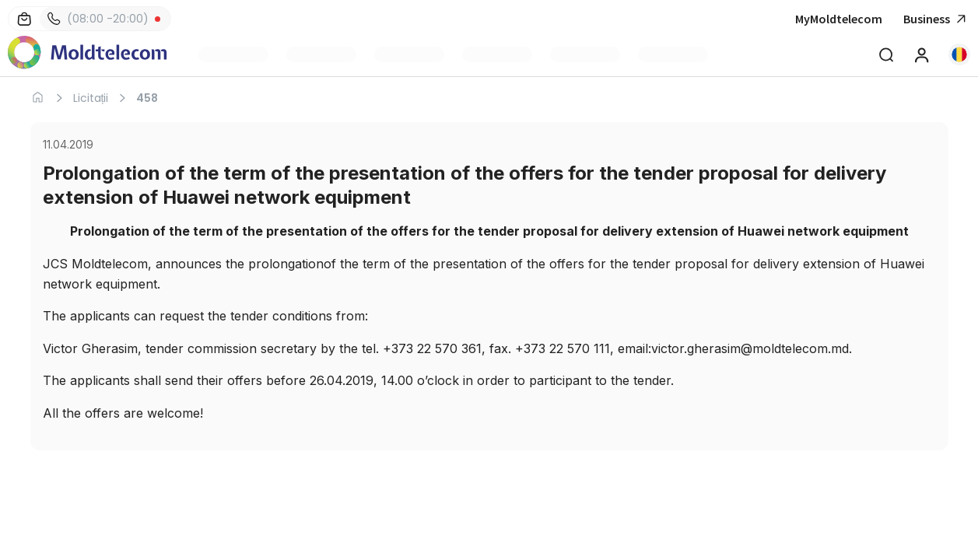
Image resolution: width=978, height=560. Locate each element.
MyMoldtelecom (839, 19)
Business (937, 19)
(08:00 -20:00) (98, 19)
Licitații (91, 98)
